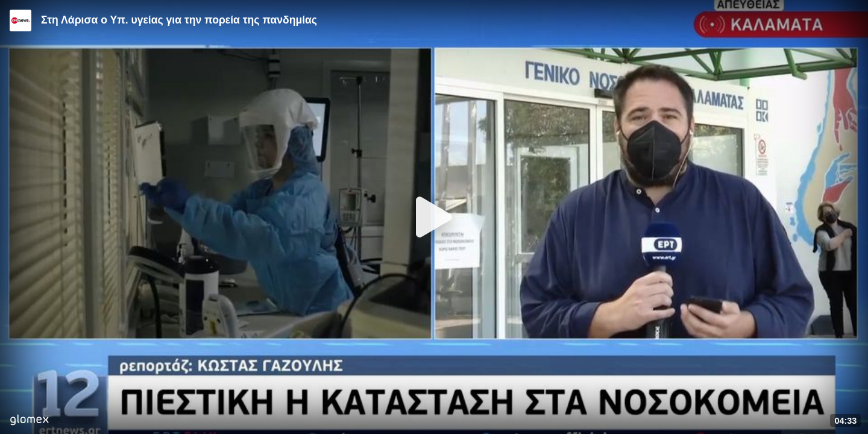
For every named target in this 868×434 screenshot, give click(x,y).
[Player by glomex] (29, 421)
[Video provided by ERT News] (20, 20)
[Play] (434, 217)
